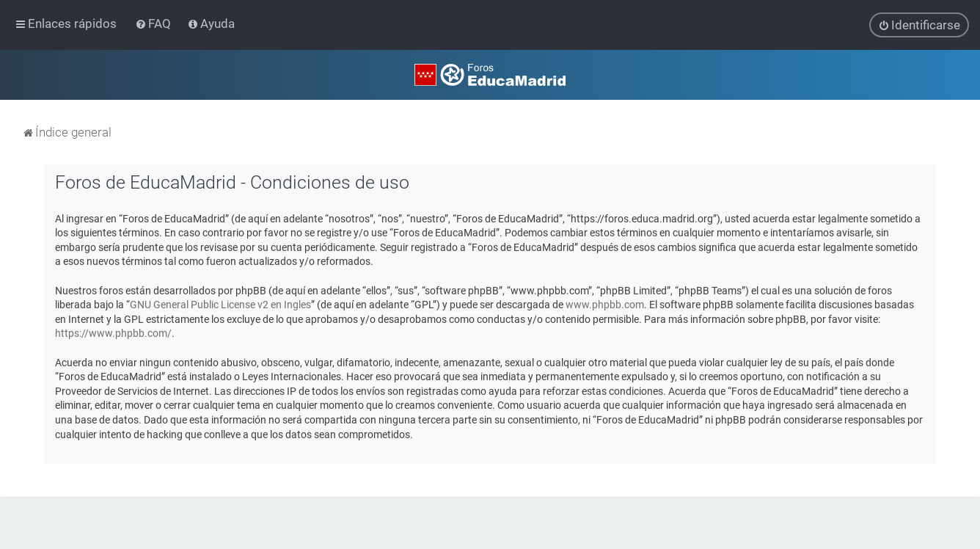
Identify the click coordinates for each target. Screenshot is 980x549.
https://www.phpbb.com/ (113, 333)
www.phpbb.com (605, 305)
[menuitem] (154, 23)
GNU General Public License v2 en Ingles (220, 305)
